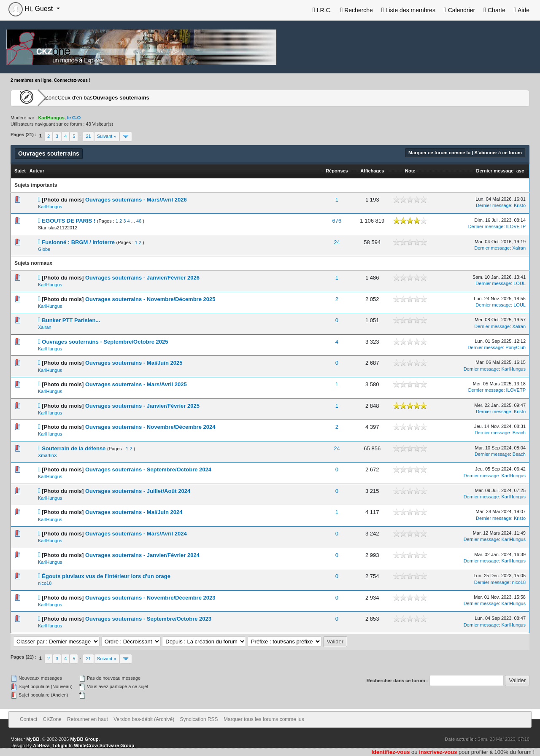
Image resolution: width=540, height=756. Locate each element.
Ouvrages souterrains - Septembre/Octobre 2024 (148, 469)
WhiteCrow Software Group (104, 745)
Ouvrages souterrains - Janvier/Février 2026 (142, 278)
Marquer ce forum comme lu (439, 153)
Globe (44, 249)
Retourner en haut (88, 719)
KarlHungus (50, 207)
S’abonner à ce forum (498, 153)
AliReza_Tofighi (50, 745)
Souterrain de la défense (74, 448)
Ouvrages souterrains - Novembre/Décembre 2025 (150, 299)
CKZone (59, 98)
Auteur (37, 171)
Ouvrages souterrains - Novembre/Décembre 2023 (150, 598)
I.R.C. (322, 10)
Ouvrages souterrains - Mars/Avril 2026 (136, 200)
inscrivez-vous (438, 752)
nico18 (45, 583)
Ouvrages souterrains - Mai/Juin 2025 (134, 363)
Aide (522, 10)
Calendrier (459, 10)
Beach (519, 433)
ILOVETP (516, 226)
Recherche (356, 10)
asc (520, 171)
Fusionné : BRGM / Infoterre (78, 242)
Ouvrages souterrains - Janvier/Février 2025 (142, 406)
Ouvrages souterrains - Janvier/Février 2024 (142, 555)
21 (88, 136)
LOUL (520, 283)
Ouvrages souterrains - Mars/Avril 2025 (136, 384)
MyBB (33, 739)
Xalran (519, 248)
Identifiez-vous (390, 752)
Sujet (20, 171)
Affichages (372, 171)
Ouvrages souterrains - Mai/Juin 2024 (134, 512)
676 (337, 221)
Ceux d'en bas (102, 98)
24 (337, 242)
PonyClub (516, 347)
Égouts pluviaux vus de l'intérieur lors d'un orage (106, 576)
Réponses (337, 171)
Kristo (520, 205)
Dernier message (495, 171)
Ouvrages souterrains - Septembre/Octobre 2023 (148, 619)
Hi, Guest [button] (32, 9)
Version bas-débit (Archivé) (144, 719)
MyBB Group (84, 739)
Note (410, 171)
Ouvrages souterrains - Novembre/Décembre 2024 (150, 427)
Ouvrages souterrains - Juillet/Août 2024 (138, 491)
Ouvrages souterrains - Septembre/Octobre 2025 (105, 342)
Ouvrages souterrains (159, 98)
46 (139, 221)
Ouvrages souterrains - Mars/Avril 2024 (136, 534)
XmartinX (47, 455)
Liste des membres (408, 10)
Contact (28, 719)
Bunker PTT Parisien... (71, 320)
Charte (494, 10)
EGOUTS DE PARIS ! (69, 221)
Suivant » (107, 136)
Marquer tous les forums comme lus (264, 719)
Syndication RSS (199, 719)
